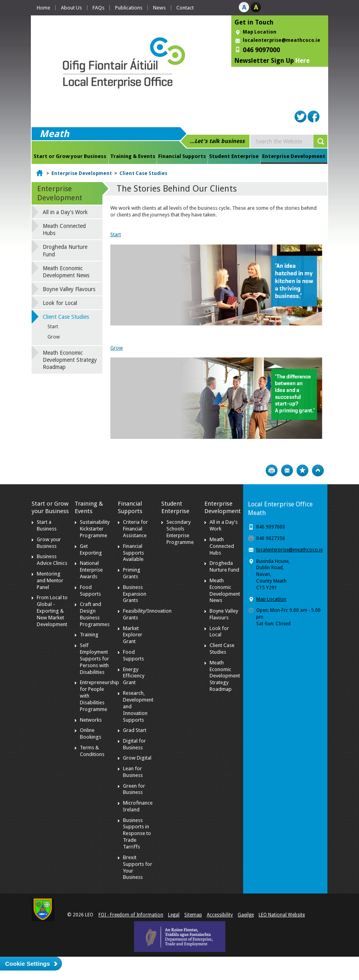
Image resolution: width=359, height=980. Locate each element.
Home (43, 8)
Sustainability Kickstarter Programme (95, 529)
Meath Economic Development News (66, 272)
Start (116, 234)
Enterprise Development (294, 156)
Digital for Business (134, 744)
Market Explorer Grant (133, 635)
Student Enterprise (234, 156)
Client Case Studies (143, 173)
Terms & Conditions (92, 751)
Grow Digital (137, 758)
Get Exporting (91, 549)
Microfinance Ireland (138, 806)
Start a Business (47, 525)
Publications (129, 8)
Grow (117, 348)
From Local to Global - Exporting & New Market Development (52, 611)
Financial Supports (182, 156)
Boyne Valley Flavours (69, 289)
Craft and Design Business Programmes (95, 614)
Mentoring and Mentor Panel (50, 580)
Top (318, 470)
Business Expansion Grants (135, 594)
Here (302, 61)
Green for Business (134, 789)
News (159, 8)
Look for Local (60, 303)
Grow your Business (49, 543)
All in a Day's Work (65, 212)
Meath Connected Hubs (64, 229)
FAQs (98, 8)
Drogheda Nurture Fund (65, 250)
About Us (71, 8)
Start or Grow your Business (70, 156)
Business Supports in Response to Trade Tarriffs (137, 834)
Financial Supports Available (133, 553)
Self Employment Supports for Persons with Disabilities (94, 659)
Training (89, 635)
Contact (185, 8)
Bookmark (302, 470)
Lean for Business (133, 772)
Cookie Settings (27, 964)
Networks (91, 720)
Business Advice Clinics (52, 560)
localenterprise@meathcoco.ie (282, 40)
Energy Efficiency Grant (134, 676)
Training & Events (133, 156)
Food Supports (90, 591)
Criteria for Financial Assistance (135, 529)
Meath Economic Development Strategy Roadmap (70, 360)
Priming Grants (132, 573)
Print (272, 470)
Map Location (260, 32)
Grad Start (135, 730)
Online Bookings (91, 734)
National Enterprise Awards (91, 570)
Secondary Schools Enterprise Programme (180, 532)
